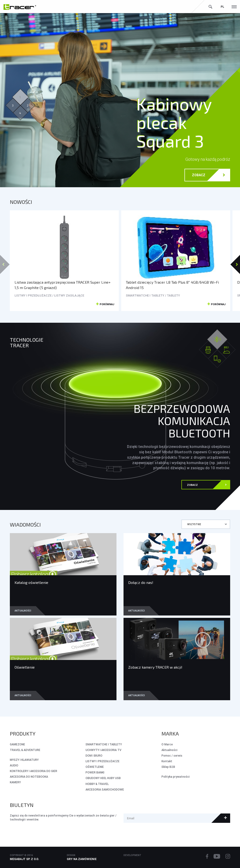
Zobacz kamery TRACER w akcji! (155, 667)
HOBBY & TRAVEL (97, 784)
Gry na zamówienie (82, 859)
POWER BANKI (95, 772)
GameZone (17, 744)
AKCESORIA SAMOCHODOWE (105, 789)
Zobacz (208, 176)
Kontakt (167, 761)
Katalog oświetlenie (31, 582)
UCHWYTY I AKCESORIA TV (103, 750)
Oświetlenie (25, 667)
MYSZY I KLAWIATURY (24, 760)
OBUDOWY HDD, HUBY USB (103, 778)
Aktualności (23, 611)
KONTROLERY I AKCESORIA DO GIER (34, 771)
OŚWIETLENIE (95, 767)
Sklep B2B (168, 767)
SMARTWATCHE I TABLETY (104, 744)
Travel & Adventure (25, 750)
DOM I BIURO (94, 756)
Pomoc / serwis (172, 756)
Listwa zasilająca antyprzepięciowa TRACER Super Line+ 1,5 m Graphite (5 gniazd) (63, 285)
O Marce (167, 744)
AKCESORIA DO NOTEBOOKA (29, 777)
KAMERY (15, 782)
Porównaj (105, 304)
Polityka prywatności (176, 777)
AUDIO (14, 765)
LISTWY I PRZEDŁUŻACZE (103, 761)
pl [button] (222, 7)
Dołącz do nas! (141, 582)
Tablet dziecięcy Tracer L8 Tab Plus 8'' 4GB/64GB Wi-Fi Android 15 (172, 285)
